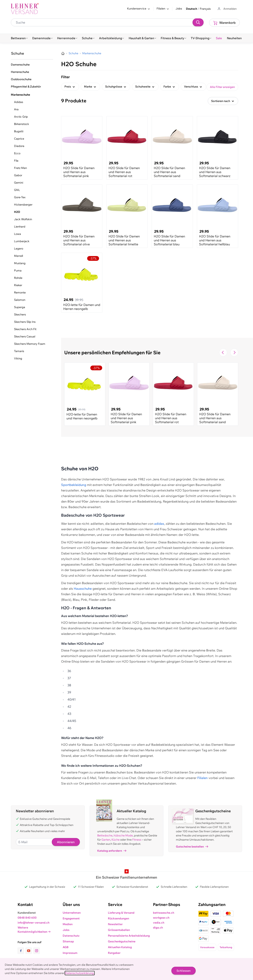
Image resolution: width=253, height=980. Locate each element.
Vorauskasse (207, 947)
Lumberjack (22, 241)
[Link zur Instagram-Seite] (37, 951)
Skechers (20, 314)
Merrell (18, 256)
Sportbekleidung (74, 485)
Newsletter (115, 924)
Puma (18, 270)
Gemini (19, 183)
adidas (159, 524)
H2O (17, 212)
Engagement (71, 918)
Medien (68, 924)
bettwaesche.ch (164, 913)
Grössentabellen (119, 930)
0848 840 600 (27, 918)
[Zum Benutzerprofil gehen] (227, 9)
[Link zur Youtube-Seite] (29, 951)
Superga (20, 307)
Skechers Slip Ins (25, 322)
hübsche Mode (123, 835)
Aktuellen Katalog (120, 947)
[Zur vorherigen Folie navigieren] (223, 352)
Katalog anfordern (112, 851)
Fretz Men (20, 168)
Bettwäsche (105, 835)
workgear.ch (161, 918)
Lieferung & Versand (121, 913)
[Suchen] (198, 22)
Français (205, 9)
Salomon (20, 300)
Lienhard (20, 227)
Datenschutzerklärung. (80, 973)
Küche (116, 840)
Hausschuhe (83, 589)
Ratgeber (114, 953)
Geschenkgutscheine (122, 941)
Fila (16, 161)
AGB (66, 947)
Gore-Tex (20, 197)
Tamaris (19, 351)
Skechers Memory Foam (30, 344)
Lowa (17, 234)
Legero (19, 249)
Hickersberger (23, 205)
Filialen (202, 778)
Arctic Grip (21, 117)
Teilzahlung (226, 947)
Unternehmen (72, 913)
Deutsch (192, 9)
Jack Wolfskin (23, 219)
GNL (17, 190)
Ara (16, 109)
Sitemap (68, 941)
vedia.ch (159, 923)
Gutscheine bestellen (192, 847)
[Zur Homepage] (63, 53)
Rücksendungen (118, 918)
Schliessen (184, 971)
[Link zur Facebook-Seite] (22, 951)
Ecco (17, 153)
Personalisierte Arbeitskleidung (129, 936)
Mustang (20, 263)
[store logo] (25, 9)
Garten (106, 840)
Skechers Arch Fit (25, 329)
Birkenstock (22, 124)
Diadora (19, 146)
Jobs (179, 9)
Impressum (70, 953)
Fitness (137, 840)
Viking (18, 358)
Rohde (18, 278)
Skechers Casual (25, 336)
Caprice (19, 139)
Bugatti (19, 131)
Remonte (20, 292)
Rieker (18, 285)
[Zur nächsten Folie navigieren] (234, 352)
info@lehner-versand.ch (34, 923)
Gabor (18, 175)
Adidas (19, 102)
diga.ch (158, 928)
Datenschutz (71, 936)
